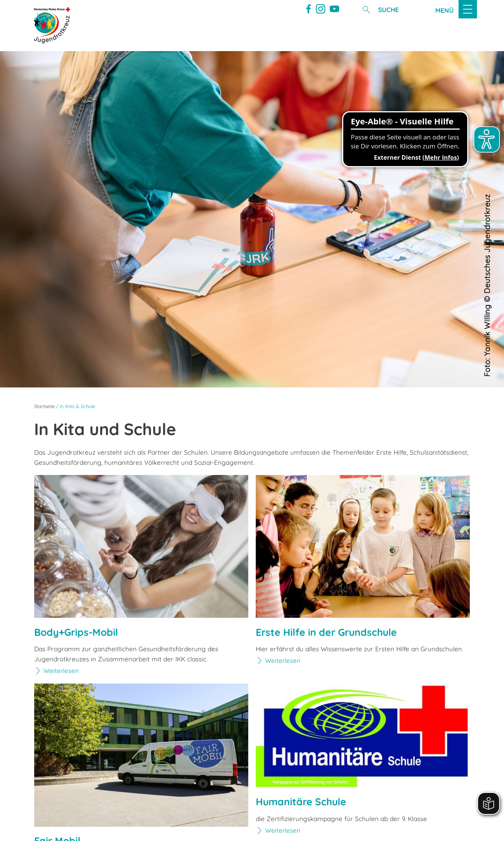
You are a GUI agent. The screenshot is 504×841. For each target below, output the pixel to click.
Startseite (45, 406)
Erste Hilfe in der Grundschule (328, 632)
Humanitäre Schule (302, 802)
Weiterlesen (61, 671)
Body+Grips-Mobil (78, 632)
